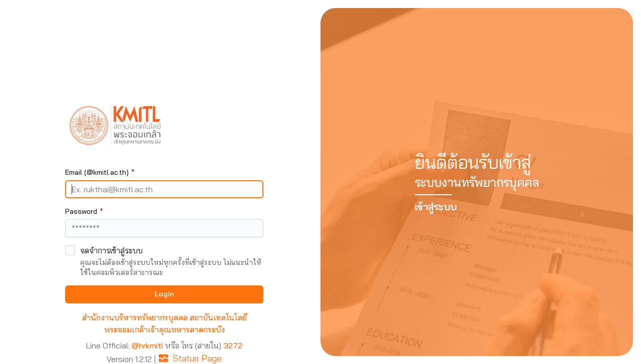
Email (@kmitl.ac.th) (100, 172)
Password (84, 211)
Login (164, 294)
